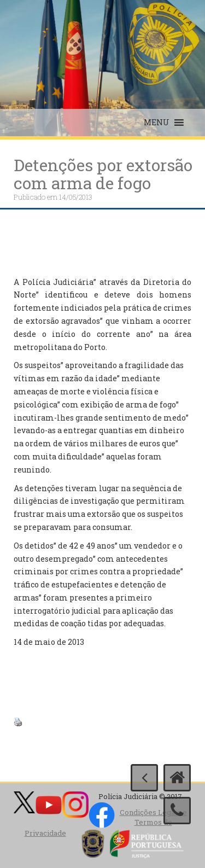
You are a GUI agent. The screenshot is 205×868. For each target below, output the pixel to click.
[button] (157, 123)
